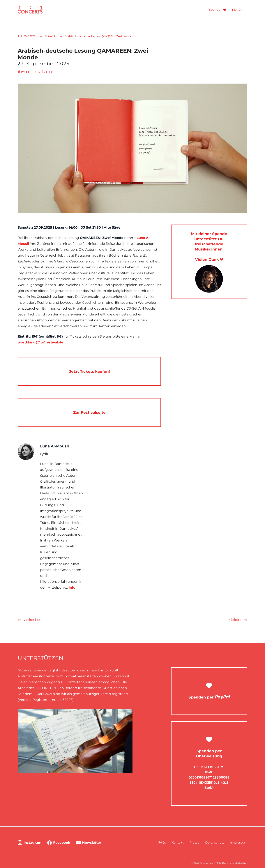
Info (72, 588)
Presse (194, 843)
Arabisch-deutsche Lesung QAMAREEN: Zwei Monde (98, 36)
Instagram (30, 843)
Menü (238, 10)
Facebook (59, 843)
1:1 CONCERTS (27, 36)
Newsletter (89, 843)
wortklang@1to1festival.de (40, 342)
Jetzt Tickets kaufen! (90, 371)
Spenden (218, 10)
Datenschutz (215, 843)
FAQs (162, 843)
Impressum (239, 843)
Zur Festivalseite (89, 412)
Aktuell (51, 36)
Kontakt (178, 843)
